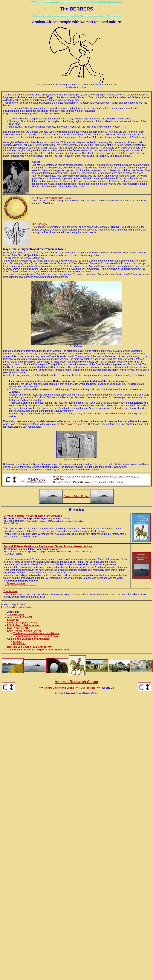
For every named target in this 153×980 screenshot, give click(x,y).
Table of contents (16, 583)
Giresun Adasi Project (76, 496)
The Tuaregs (39, 224)
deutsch (30, 607)
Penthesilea (117, 408)
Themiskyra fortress (71, 424)
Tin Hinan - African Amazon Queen (52, 198)
